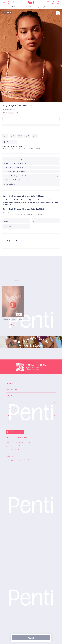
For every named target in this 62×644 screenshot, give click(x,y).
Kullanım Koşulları (12, 453)
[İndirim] (14, 3)
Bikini (6, 7)
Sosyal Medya (11, 409)
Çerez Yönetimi (11, 456)
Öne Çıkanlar (11, 390)
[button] (28, 100)
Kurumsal (10, 396)
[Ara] (9, 3)
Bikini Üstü (14, 7)
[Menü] (4, 3)
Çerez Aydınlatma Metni (14, 446)
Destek (9, 402)
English (9, 422)
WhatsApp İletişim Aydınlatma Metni (19, 460)
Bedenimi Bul (10, 142)
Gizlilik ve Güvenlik (13, 449)
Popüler (9, 383)
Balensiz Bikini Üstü (27, 7)
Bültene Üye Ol (16, 432)
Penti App (10, 415)
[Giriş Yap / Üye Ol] (53, 3)
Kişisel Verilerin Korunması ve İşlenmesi (20, 442)
